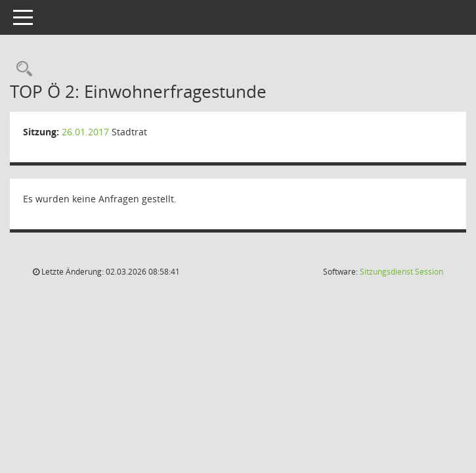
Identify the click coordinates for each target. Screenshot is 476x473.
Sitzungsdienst (401, 272)
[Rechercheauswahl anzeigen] (21, 69)
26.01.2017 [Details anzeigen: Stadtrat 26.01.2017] (85, 132)
